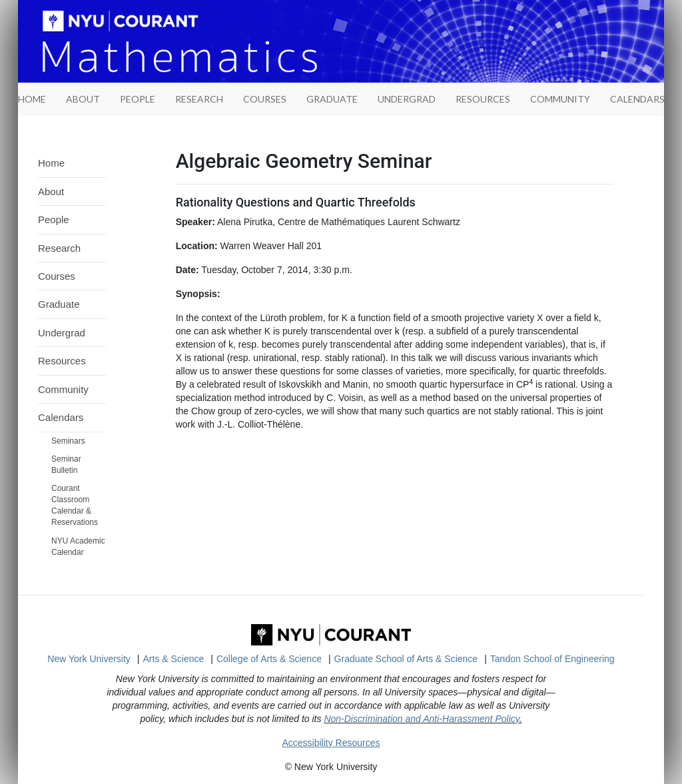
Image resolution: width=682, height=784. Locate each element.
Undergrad (407, 99)
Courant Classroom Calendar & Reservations (75, 505)
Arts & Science (174, 659)
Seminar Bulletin (66, 465)
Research (199, 99)
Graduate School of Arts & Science (406, 659)
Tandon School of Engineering (552, 659)
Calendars (637, 99)
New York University (89, 659)
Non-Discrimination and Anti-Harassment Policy (421, 719)
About (83, 99)
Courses (265, 99)
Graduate (332, 99)
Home (51, 163)
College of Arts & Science (269, 659)
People (138, 99)
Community (560, 99)
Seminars (68, 441)
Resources (483, 99)
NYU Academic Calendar (78, 547)
